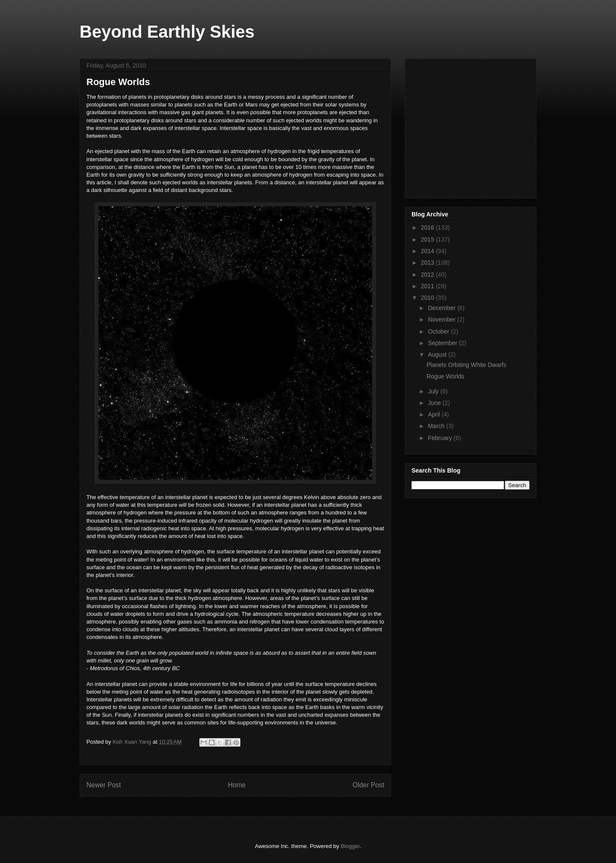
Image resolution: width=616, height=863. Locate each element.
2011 (428, 286)
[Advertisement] (476, 126)
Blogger (350, 846)
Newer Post (104, 785)
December (442, 308)
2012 (428, 275)
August (438, 355)
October (439, 331)
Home (237, 785)
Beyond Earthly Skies (167, 32)
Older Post (368, 785)
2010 (428, 298)
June (435, 403)
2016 (428, 228)
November (442, 319)
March (437, 426)
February (441, 438)
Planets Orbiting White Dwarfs (466, 365)
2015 (428, 239)
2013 (428, 263)
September (443, 343)
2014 (428, 251)
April (435, 414)
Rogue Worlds (445, 376)
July (434, 391)
